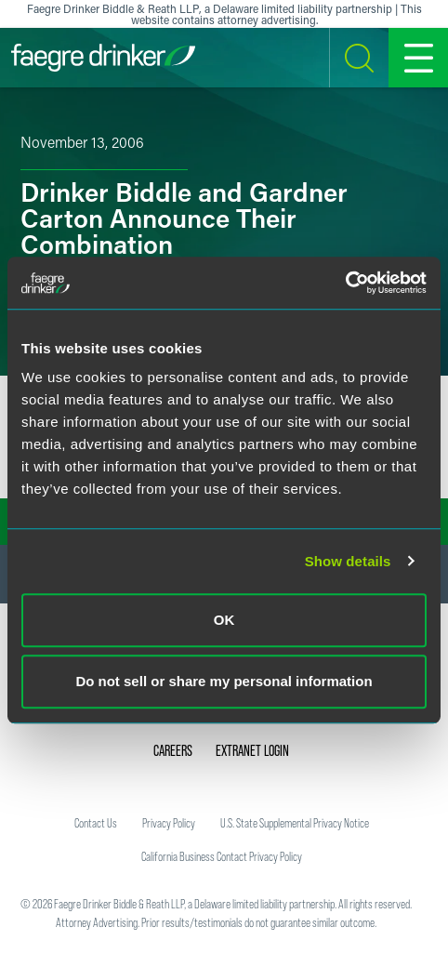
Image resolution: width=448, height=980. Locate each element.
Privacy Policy (169, 823)
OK (224, 620)
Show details (348, 561)
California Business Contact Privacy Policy (222, 856)
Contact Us (96, 823)
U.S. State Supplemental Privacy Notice (295, 823)
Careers (173, 750)
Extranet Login (252, 750)
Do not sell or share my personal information (224, 681)
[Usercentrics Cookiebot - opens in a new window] (345, 283)
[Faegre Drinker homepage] (103, 58)
